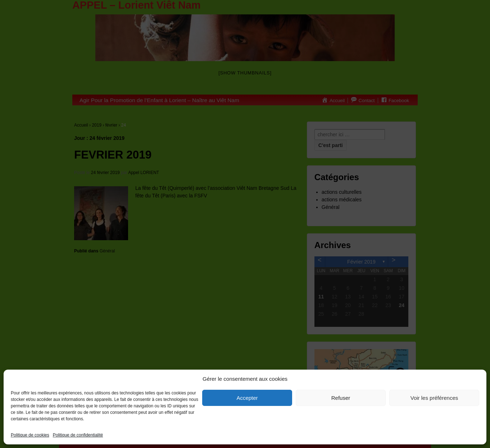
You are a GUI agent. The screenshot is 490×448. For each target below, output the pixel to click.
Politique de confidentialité (78, 435)
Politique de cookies (30, 435)
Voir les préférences (434, 398)
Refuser (341, 398)
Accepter (247, 398)
